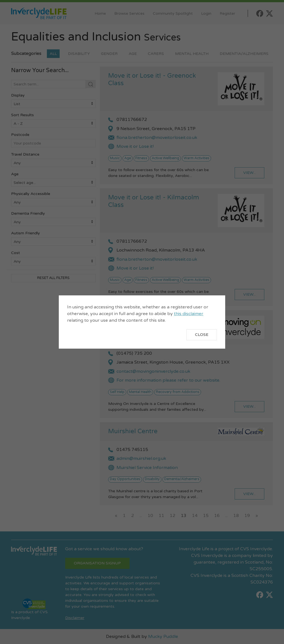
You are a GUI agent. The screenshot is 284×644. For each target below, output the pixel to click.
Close (202, 335)
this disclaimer (189, 314)
